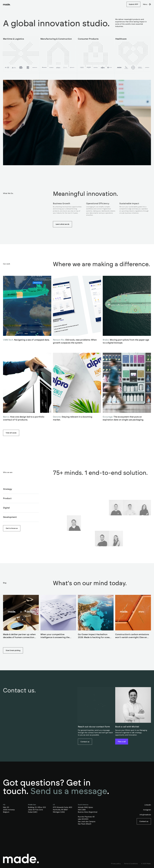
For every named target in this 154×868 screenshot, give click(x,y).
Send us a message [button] (69, 791)
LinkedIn (148, 805)
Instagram (147, 810)
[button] (147, 4)
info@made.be (145, 815)
